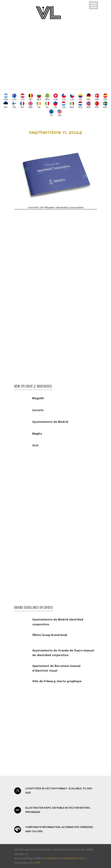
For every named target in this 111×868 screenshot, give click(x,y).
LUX (64, 105)
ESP (105, 97)
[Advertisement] (56, 60)
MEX (72, 105)
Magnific (38, 398)
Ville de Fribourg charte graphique (57, 681)
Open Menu (93, 5)
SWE (105, 105)
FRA (22, 105)
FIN (14, 105)
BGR (39, 97)
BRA (47, 97)
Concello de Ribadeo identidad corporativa (56, 207)
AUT (22, 97)
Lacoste (38, 410)
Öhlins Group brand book (50, 635)
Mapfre (37, 434)
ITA (47, 105)
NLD (80, 105)
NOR (89, 105)
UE (51, 113)
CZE (72, 97)
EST (6, 105)
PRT (97, 105)
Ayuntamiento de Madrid (50, 422)
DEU (89, 97)
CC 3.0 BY (35, 863)
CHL (64, 97)
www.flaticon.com (73, 858)
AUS (14, 97)
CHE (56, 97)
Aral (35, 445)
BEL (31, 97)
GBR (31, 105)
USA (60, 113)
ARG (6, 97)
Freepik (50, 858)
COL (80, 97)
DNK (97, 97)
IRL (39, 105)
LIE (55, 105)
